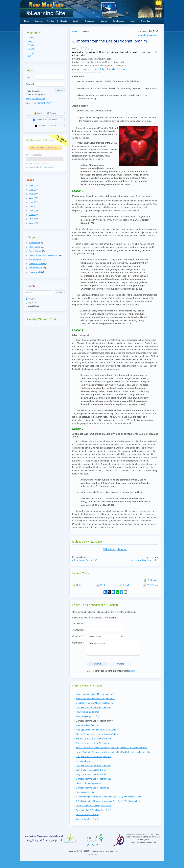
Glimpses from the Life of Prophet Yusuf (94, 757)
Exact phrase (32, 306)
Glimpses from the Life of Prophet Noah (94, 707)
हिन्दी (29, 56)
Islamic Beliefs (97, 69)
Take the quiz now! (115, 549)
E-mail (124, 585)
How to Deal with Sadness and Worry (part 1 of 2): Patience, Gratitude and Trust (112, 748)
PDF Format (150, 585)
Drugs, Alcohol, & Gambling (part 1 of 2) (94, 806)
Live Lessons (119, 21)
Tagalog (31, 41)
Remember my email (35, 94)
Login (60, 90)
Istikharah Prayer (84, 761)
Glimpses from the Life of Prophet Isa (93, 788)
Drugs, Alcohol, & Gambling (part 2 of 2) (94, 810)
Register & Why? (44, 103)
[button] (27, 186)
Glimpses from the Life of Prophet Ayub (93, 765)
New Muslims (47, 10)
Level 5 (76, 31)
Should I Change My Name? (89, 783)
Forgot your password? (35, 99)
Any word (31, 302)
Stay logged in (33, 91)
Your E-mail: (79, 630)
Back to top (151, 580)
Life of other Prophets (115, 69)
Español (31, 45)
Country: (77, 636)
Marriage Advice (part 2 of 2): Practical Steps (96, 730)
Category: (77, 69)
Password (30, 84)
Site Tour (51, 21)
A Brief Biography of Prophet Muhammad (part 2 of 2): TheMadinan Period (109, 801)
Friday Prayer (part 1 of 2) (87, 712)
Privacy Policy (93, 854)
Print (101, 585)
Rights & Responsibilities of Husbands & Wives (97, 734)
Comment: (78, 643)
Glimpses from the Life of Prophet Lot (93, 743)
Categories (91, 21)
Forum (133, 21)
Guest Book (146, 21)
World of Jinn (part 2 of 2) (87, 819)
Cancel (120, 664)
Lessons (85, 69)
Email (28, 77)
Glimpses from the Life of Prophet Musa (94, 779)
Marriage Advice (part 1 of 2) (145, 560)
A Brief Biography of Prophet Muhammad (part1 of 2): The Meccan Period (109, 797)
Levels (77, 21)
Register (64, 21)
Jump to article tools (148, 35)
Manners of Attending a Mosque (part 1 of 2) (96, 694)
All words (31, 299)
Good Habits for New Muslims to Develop (94, 703)
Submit (97, 664)
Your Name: (79, 623)
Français (31, 49)
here (133, 671)
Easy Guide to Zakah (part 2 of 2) (91, 774)
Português (32, 53)
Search (105, 21)
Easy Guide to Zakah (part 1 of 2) (91, 770)
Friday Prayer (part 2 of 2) (85, 560)
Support (38, 21)
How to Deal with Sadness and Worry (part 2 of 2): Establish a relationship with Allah (113, 752)
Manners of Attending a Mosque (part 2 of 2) (96, 699)
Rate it (77, 585)
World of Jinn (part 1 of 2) (87, 815)
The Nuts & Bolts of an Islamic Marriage (94, 739)
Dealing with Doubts (85, 792)
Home (27, 21)
